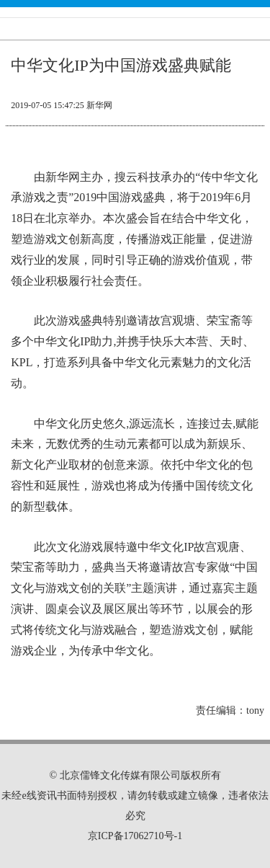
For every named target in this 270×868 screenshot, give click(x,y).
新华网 (99, 105)
